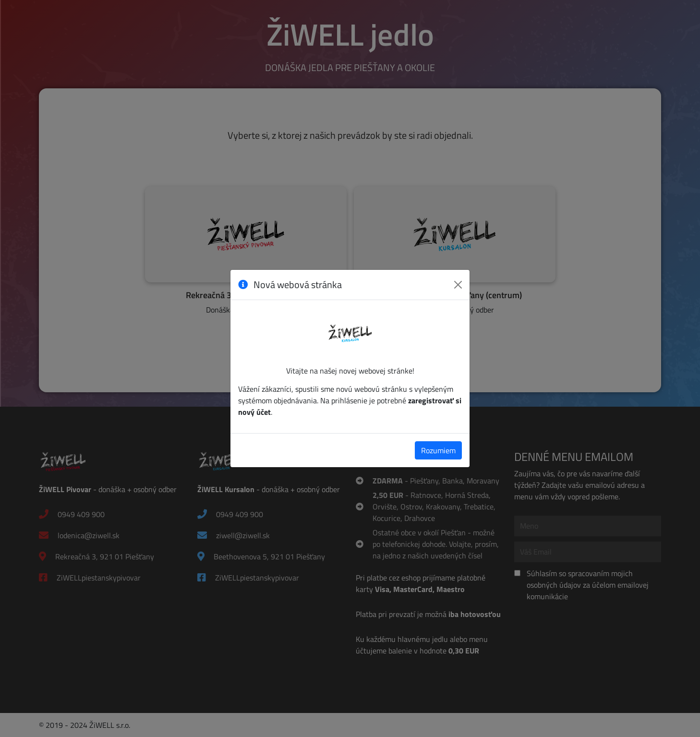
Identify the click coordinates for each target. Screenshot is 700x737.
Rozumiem (438, 450)
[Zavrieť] (458, 285)
